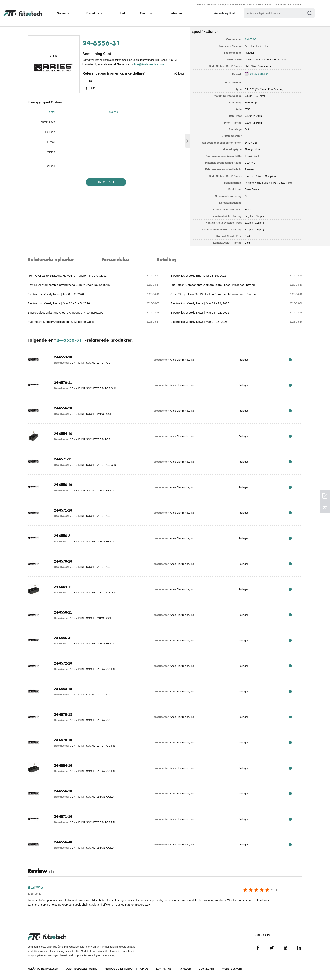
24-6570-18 (63, 715)
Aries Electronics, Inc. (257, 46)
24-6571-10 (63, 817)
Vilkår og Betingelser (43, 969)
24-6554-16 (63, 434)
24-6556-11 (63, 612)
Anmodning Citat (226, 13)
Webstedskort (232, 969)
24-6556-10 (63, 485)
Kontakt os (176, 13)
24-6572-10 (63, 663)
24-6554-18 (63, 689)
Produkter (211, 4)
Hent (122, 13)
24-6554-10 (63, 766)
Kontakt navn (47, 122)
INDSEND (106, 182)
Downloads (207, 969)
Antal (52, 112)
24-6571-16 (63, 510)
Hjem (200, 4)
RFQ (290, 360)
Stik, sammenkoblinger (233, 4)
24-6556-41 (63, 638)
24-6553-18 (63, 357)
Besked (50, 166)
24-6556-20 (63, 408)
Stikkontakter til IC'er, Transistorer (268, 4)
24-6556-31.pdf (259, 74)
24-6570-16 (63, 561)
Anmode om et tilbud (119, 969)
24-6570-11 (63, 383)
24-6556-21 (63, 536)
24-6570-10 (63, 740)
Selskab (50, 132)
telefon (51, 152)
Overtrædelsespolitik (81, 969)
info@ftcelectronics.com (149, 64)
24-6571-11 (63, 459)
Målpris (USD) (118, 112)
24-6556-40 (63, 842)
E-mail (51, 142)
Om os (145, 13)
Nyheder (185, 969)
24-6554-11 (63, 587)
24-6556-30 (63, 791)
